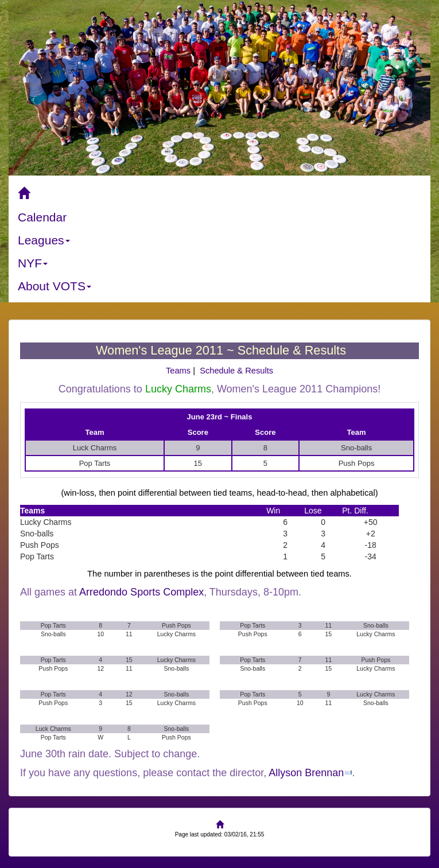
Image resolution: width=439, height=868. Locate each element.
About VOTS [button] (55, 286)
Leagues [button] (44, 240)
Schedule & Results (236, 371)
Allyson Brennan (306, 773)
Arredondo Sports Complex (141, 592)
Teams (178, 371)
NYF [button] (33, 263)
